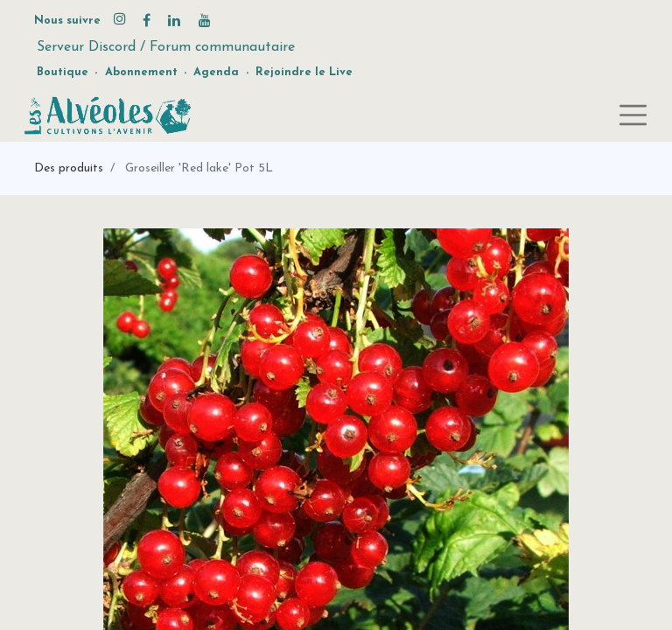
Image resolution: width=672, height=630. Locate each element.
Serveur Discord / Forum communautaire (166, 47)
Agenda (216, 72)
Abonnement (141, 72)
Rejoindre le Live (304, 72)
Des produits (69, 168)
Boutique (63, 72)
